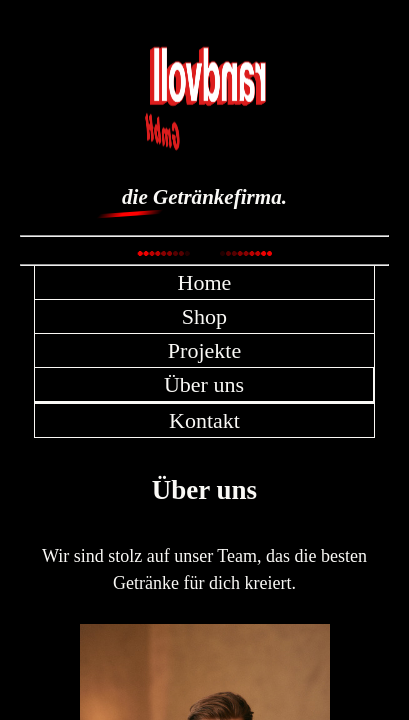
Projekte (204, 350)
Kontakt (204, 420)
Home (205, 282)
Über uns (204, 384)
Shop (204, 316)
